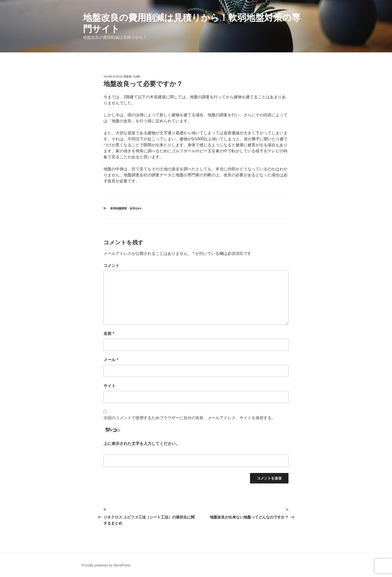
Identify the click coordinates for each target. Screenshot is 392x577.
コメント (111, 265)
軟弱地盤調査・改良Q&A (126, 208)
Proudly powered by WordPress (106, 565)
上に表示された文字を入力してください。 (141, 444)
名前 (109, 334)
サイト (109, 386)
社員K (137, 77)
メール (111, 360)
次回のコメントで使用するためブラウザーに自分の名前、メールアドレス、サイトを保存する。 (189, 418)
